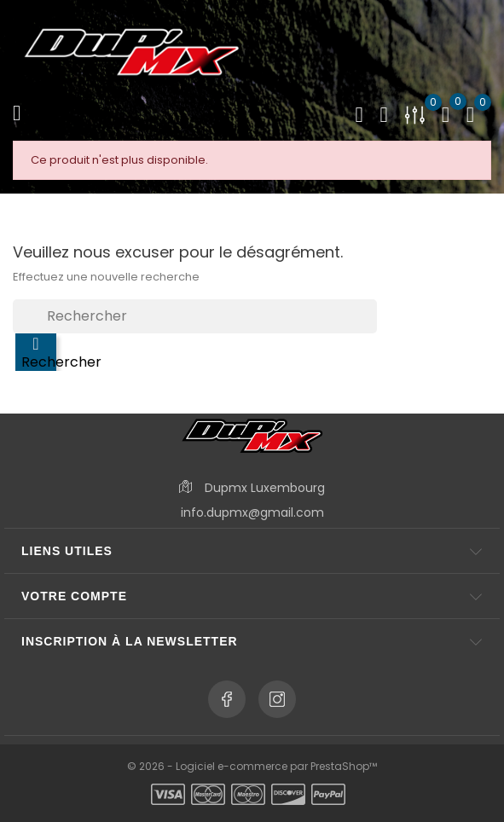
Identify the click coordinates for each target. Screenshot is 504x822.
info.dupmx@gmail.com (252, 512)
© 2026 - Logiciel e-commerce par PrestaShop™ (252, 766)
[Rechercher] (195, 316)
